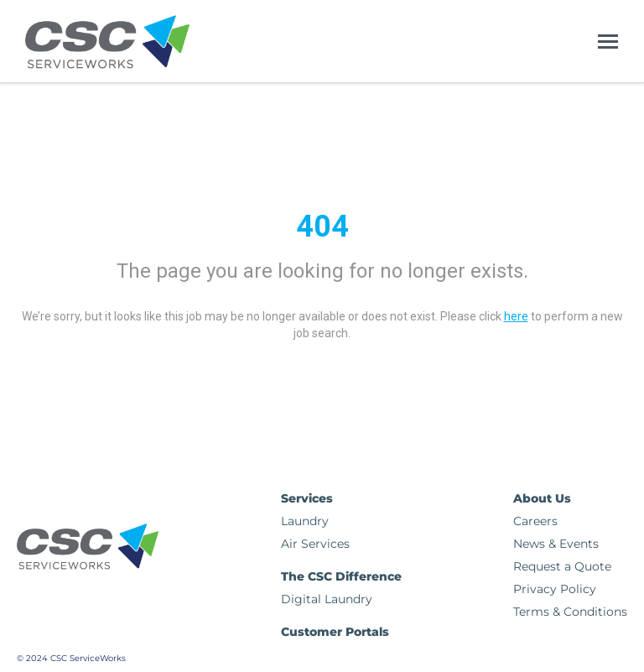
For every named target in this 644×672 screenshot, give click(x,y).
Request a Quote (562, 566)
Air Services (315, 544)
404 (322, 227)
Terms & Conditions (570, 612)
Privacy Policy (555, 589)
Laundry (305, 521)
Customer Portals (335, 632)
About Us (542, 498)
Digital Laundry (327, 599)
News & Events (556, 544)
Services (307, 498)
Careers (535, 521)
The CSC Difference (341, 576)
